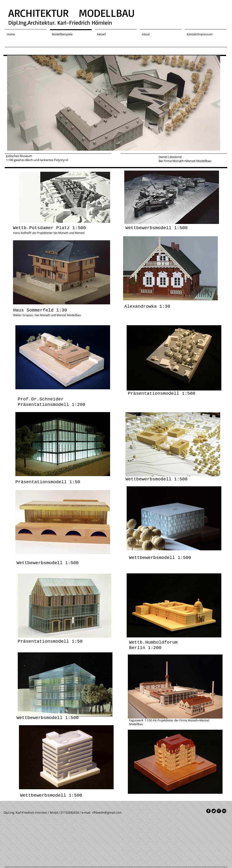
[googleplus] (219, 811)
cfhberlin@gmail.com (107, 812)
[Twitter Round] (214, 811)
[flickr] (224, 811)
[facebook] (208, 811)
